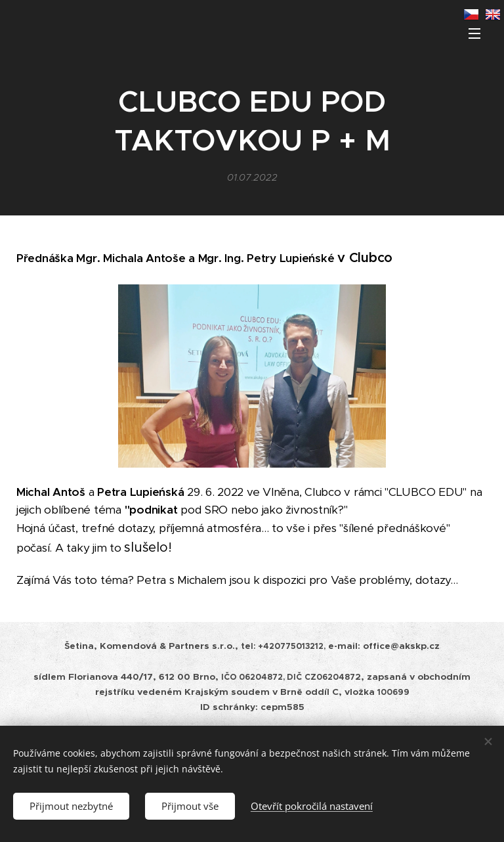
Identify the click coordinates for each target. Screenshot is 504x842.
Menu (474, 33)
